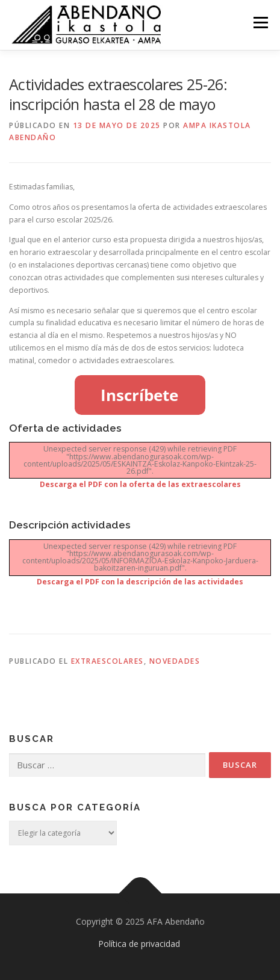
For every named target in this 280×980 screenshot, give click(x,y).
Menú (260, 23)
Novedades (175, 661)
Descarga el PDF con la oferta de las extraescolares (140, 484)
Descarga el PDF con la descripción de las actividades (140, 582)
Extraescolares (107, 661)
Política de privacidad (139, 944)
